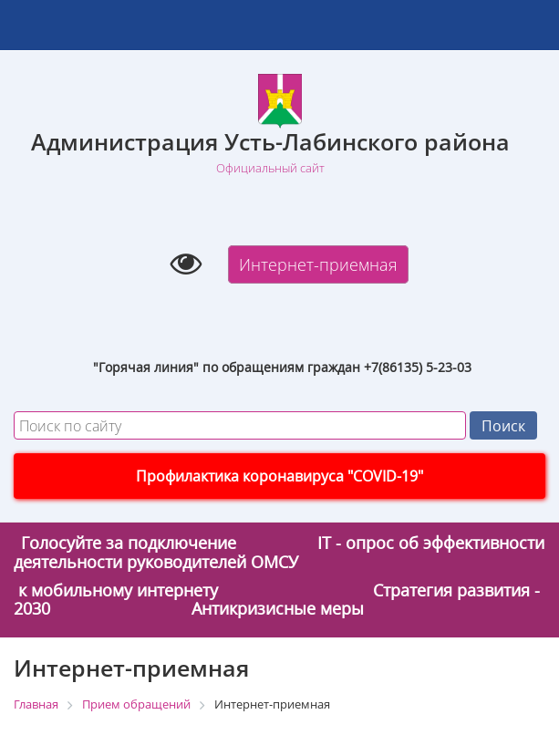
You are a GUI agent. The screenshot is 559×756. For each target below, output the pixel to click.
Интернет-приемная (318, 264)
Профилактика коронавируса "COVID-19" (279, 476)
